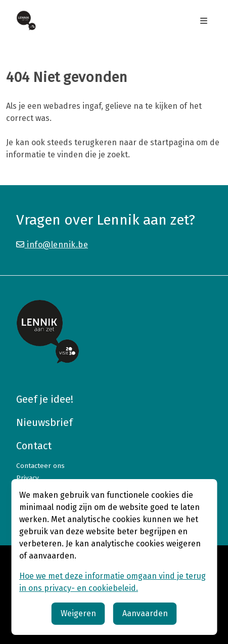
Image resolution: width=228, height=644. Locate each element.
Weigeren (78, 613)
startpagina (172, 142)
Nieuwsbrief (44, 422)
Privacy (28, 478)
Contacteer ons (40, 466)
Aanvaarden (145, 613)
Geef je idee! (45, 399)
